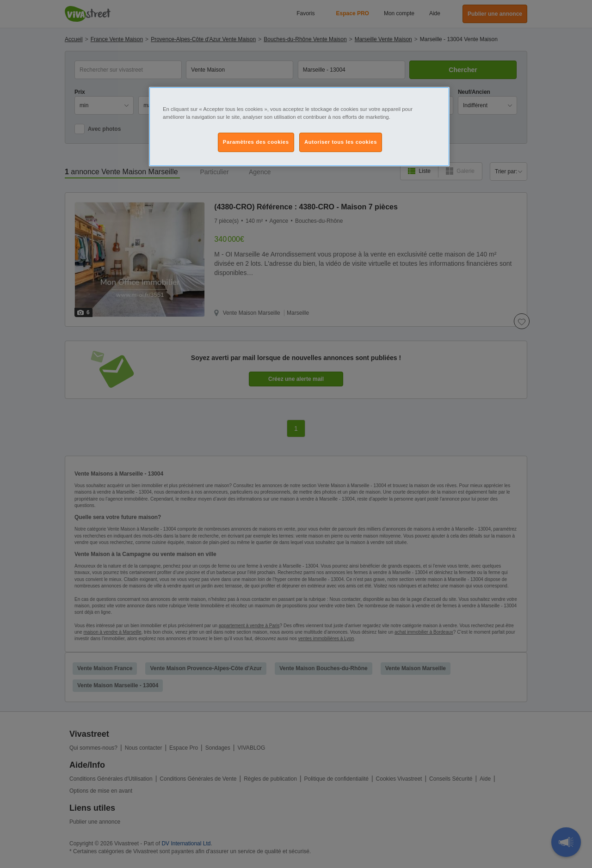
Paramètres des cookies (256, 142)
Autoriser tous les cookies (341, 142)
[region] (299, 127)
